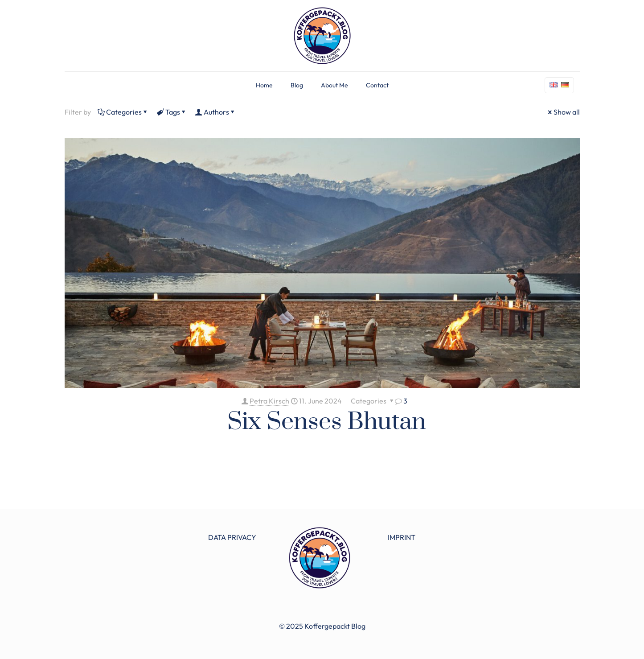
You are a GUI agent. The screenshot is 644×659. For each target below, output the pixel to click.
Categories (123, 112)
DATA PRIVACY (232, 537)
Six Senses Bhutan (327, 422)
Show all (563, 112)
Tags (172, 112)
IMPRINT (402, 537)
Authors (216, 112)
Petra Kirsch (269, 401)
